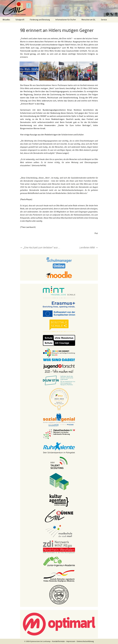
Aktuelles (6, 20)
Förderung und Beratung (40, 20)
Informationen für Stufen (66, 20)
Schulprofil (20, 20)
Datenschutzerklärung (85, 641)
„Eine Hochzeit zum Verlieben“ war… (40, 247)
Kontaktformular (58, 641)
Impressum (71, 641)
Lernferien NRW (89, 247)
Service (104, 20)
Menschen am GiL (88, 20)
